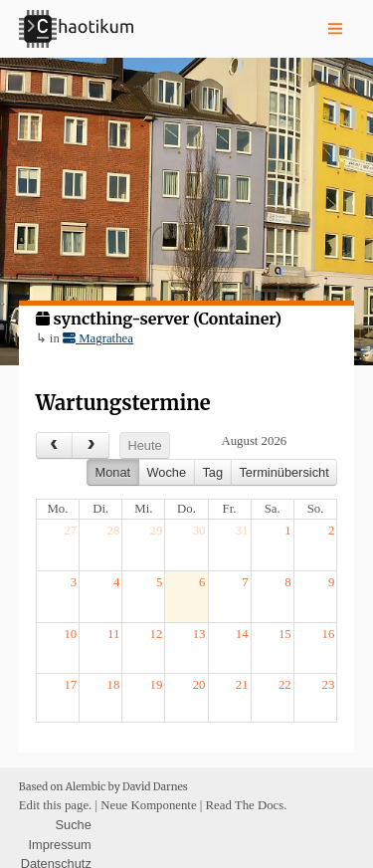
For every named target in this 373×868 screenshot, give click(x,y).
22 (285, 685)
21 (242, 685)
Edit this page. (56, 805)
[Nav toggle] (335, 29)
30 (199, 531)
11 (113, 634)
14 (242, 634)
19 (157, 685)
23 (329, 685)
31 (242, 531)
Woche (166, 472)
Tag (212, 472)
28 (114, 531)
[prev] (55, 445)
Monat (113, 472)
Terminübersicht (283, 472)
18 (114, 685)
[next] (91, 445)
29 (157, 531)
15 (285, 634)
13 (199, 634)
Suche (74, 825)
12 (157, 634)
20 (199, 685)
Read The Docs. (247, 805)
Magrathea (98, 338)
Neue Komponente (148, 805)
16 (329, 634)
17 (70, 685)
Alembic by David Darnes (127, 787)
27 (70, 531)
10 (70, 634)
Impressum (60, 844)
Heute (144, 445)
